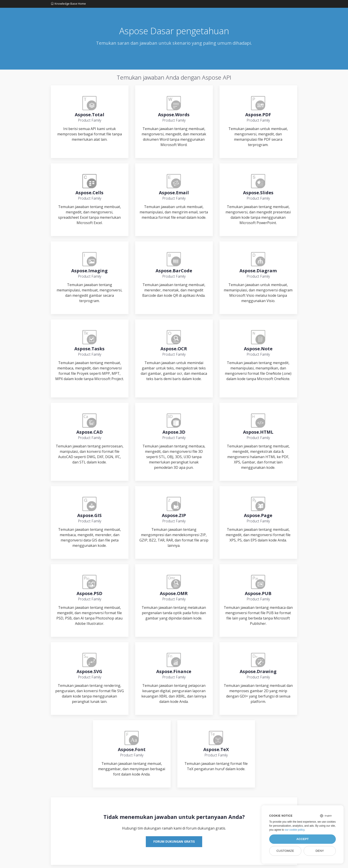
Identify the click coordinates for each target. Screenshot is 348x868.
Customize (285, 851)
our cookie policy (295, 830)
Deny (320, 851)
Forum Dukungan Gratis (174, 844)
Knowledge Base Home (68, 4)
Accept (303, 839)
